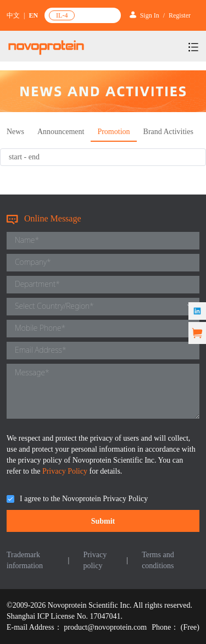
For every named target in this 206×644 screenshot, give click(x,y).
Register (180, 15)
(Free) (190, 627)
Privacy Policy (66, 471)
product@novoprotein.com (105, 627)
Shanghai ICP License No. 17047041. (65, 616)
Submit (103, 521)
